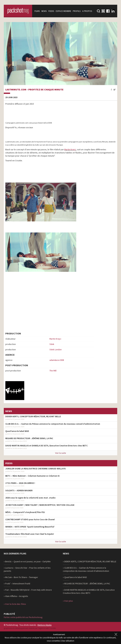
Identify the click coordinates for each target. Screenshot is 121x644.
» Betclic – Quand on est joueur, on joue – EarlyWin (27, 561)
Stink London (56, 349)
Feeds (51, 11)
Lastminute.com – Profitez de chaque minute (34, 90)
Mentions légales (45, 625)
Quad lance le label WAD (17, 431)
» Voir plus (68, 601)
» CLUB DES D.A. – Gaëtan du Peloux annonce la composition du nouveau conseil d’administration (86, 569)
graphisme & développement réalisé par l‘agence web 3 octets (30, 628)
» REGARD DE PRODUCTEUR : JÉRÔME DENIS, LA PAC (86, 584)
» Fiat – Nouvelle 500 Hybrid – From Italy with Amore (28, 590)
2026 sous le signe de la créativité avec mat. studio (30, 498)
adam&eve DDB (57, 360)
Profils (77, 11)
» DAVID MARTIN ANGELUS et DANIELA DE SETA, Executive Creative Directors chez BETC (89, 591)
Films (37, 11)
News (44, 11)
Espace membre (63, 11)
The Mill (53, 371)
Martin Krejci (70, 149)
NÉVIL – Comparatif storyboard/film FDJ (25, 512)
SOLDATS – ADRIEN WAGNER (19, 490)
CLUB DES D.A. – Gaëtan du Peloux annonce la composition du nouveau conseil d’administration (53, 424)
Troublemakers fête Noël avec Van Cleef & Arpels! (30, 534)
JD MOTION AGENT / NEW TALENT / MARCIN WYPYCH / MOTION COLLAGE (40, 505)
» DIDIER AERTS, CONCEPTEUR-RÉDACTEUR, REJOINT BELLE (90, 561)
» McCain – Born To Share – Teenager (21, 577)
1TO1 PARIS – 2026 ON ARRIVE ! (20, 483)
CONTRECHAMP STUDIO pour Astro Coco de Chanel (30, 519)
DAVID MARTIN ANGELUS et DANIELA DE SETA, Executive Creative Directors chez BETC (46, 446)
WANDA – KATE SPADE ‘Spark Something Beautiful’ (30, 527)
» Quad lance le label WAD (75, 577)
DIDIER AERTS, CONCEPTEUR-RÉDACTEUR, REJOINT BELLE (33, 416)
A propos (87, 11)
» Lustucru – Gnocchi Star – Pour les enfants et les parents (27, 569)
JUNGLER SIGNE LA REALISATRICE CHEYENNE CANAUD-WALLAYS (36, 469)
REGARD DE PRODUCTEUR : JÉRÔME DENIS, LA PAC (29, 438)
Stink (52, 344)
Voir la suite (61, 453)
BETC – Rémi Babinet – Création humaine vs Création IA (32, 476)
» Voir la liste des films (15, 604)
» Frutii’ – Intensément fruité (17, 584)
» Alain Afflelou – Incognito (16, 596)
